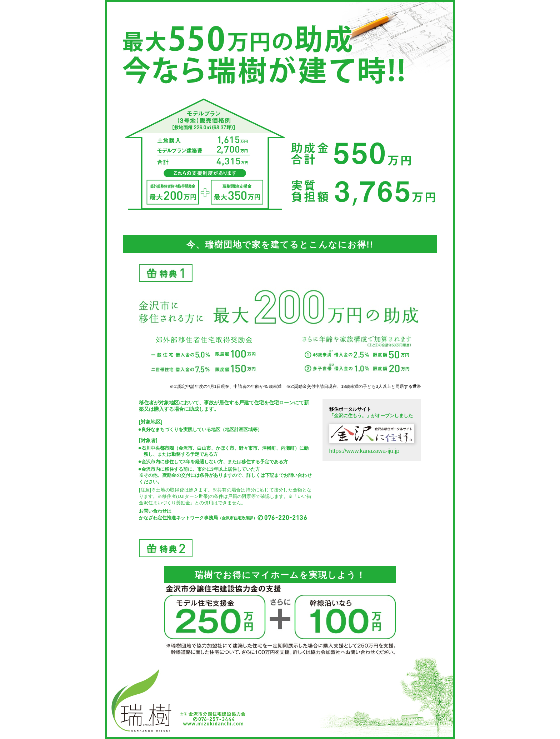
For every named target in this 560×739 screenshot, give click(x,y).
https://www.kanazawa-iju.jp (364, 451)
